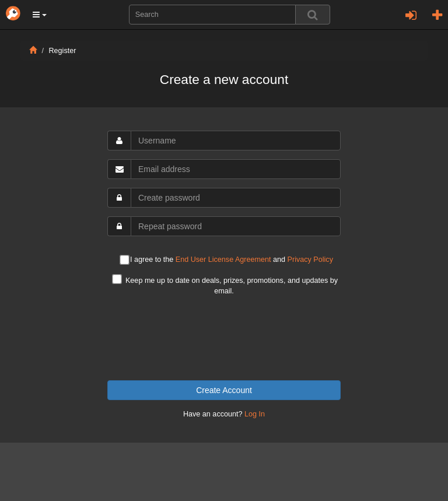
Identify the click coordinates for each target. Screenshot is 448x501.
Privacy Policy (310, 260)
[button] (40, 15)
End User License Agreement (223, 260)
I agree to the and (226, 260)
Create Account (224, 390)
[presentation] (224, 338)
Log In (255, 414)
